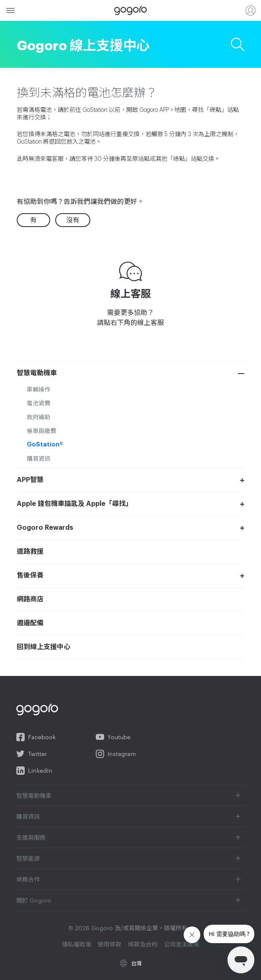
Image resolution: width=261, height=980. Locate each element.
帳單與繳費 (41, 431)
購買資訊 (38, 458)
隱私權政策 (77, 944)
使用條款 (110, 944)
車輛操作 (38, 389)
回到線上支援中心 (43, 647)
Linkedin (34, 771)
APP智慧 (30, 480)
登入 (251, 10)
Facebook (36, 737)
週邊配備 (30, 623)
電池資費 (38, 403)
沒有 (73, 220)
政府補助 (38, 417)
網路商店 (30, 599)
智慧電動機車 (37, 373)
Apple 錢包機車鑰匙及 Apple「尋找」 (74, 504)
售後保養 (30, 575)
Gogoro (130, 10)
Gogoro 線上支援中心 (83, 44)
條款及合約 (143, 944)
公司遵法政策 (182, 944)
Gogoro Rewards (45, 528)
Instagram (116, 754)
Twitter (32, 754)
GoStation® (45, 444)
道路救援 (30, 552)
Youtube (113, 737)
